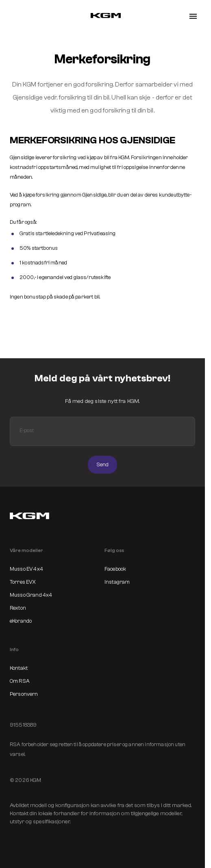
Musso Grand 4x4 (31, 595)
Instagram (117, 582)
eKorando (21, 621)
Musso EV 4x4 (26, 569)
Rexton (18, 608)
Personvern (24, 694)
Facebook (115, 569)
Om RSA (20, 681)
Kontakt (19, 668)
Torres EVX (23, 582)
